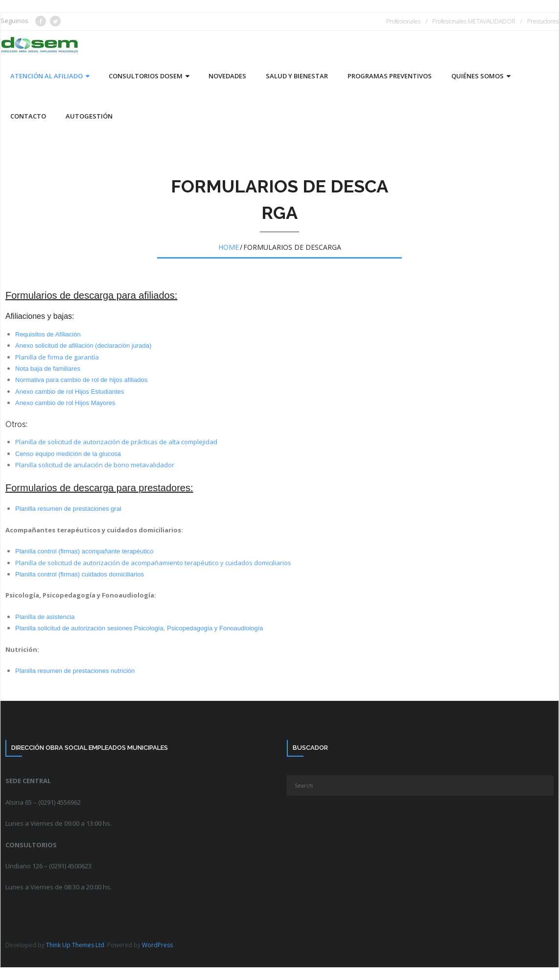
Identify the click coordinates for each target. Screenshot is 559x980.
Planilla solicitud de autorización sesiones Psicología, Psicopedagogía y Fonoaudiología (139, 628)
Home (229, 247)
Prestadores (543, 21)
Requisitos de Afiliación (48, 334)
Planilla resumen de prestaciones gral (68, 509)
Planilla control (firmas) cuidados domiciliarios (80, 574)
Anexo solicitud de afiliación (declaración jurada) (83, 346)
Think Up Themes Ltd (75, 945)
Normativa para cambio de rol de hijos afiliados (81, 380)
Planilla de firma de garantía (57, 357)
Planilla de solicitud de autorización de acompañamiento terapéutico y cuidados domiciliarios (153, 563)
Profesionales (403, 21)
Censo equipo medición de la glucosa (68, 454)
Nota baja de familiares (48, 369)
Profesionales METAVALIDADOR (474, 21)
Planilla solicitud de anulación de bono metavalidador (95, 465)
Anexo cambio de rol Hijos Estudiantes (70, 392)
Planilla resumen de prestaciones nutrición (75, 671)
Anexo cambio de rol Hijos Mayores (65, 403)
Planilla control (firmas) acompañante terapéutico (84, 551)
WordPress (157, 945)
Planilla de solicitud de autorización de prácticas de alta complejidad (116, 442)
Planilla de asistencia (45, 617)
